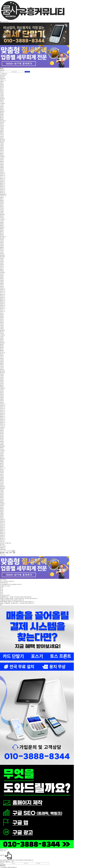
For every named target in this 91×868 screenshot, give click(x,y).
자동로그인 (4, 74)
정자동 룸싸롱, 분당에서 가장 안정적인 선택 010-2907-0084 (16, 602)
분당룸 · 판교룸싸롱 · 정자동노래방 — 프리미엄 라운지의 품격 (16, 603)
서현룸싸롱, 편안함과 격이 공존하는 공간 (10, 600)
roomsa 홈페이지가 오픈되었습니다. (9, 584)
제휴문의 (2, 583)
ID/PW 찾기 (3, 75)
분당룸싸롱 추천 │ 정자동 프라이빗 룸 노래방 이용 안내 (14, 597)
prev (1, 555)
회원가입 (2, 70)
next (4, 555)
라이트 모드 (6, 22)
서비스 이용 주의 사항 (6, 581)
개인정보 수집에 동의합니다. (9, 867)
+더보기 (5, 580)
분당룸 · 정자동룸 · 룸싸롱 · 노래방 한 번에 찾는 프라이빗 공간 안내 (17, 598)
